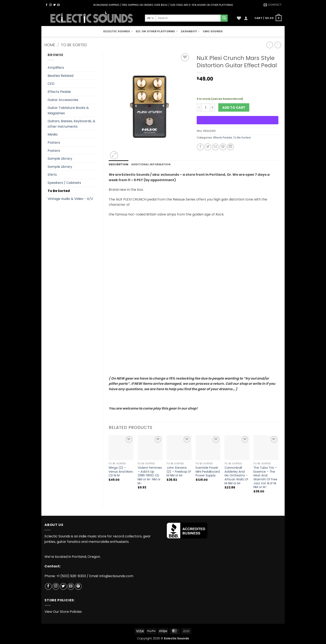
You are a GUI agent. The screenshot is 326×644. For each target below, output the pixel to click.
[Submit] (224, 18)
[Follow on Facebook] (47, 5)
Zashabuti (190, 31)
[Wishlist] (239, 18)
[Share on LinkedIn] (230, 147)
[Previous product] (278, 45)
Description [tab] (119, 164)
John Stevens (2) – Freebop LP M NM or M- (179, 472)
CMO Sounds (213, 31)
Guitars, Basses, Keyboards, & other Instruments (71, 124)
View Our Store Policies (63, 612)
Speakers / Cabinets (64, 183)
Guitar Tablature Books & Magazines (68, 110)
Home (50, 45)
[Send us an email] (58, 5)
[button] (246, 18)
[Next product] (270, 45)
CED (51, 84)
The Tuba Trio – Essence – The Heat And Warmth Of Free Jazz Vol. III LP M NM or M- (265, 477)
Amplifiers (56, 68)
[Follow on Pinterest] (78, 586)
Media (52, 134)
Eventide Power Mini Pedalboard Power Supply (208, 472)
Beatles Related (61, 76)
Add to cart (234, 108)
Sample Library (60, 159)
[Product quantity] (206, 107)
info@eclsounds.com (116, 576)
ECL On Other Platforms (157, 31)
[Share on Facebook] (200, 147)
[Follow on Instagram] (51, 5)
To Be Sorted (74, 45)
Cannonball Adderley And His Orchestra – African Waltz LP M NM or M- (236, 476)
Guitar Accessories (63, 100)
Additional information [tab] (151, 164)
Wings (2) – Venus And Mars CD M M (121, 472)
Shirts (52, 175)
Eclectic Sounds (118, 31)
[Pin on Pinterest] (223, 147)
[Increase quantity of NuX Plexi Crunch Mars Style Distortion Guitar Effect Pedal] (212, 107)
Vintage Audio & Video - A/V (70, 199)
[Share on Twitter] (208, 147)
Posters (54, 143)
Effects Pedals (59, 92)
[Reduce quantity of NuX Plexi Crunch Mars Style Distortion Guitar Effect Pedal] (199, 107)
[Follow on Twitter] (54, 5)
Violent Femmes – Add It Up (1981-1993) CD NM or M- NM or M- (150, 476)
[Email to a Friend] (215, 147)
